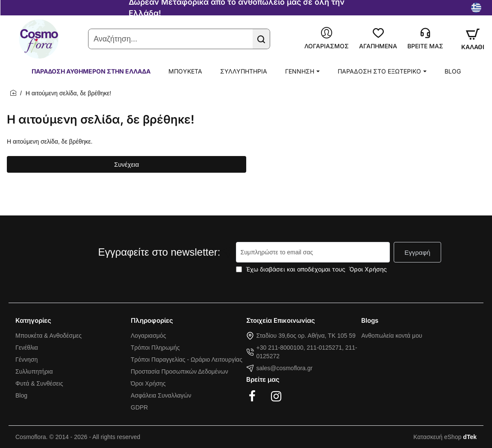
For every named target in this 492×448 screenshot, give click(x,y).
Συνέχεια (127, 164)
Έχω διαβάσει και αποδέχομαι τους (312, 269)
